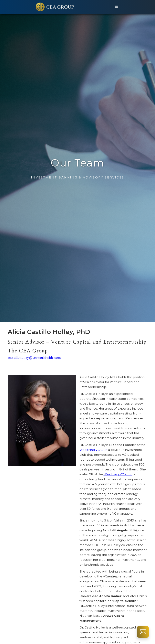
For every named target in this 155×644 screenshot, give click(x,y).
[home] (55, 7)
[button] (116, 7)
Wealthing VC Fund (118, 474)
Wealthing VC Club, (94, 450)
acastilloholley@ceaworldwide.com (34, 358)
